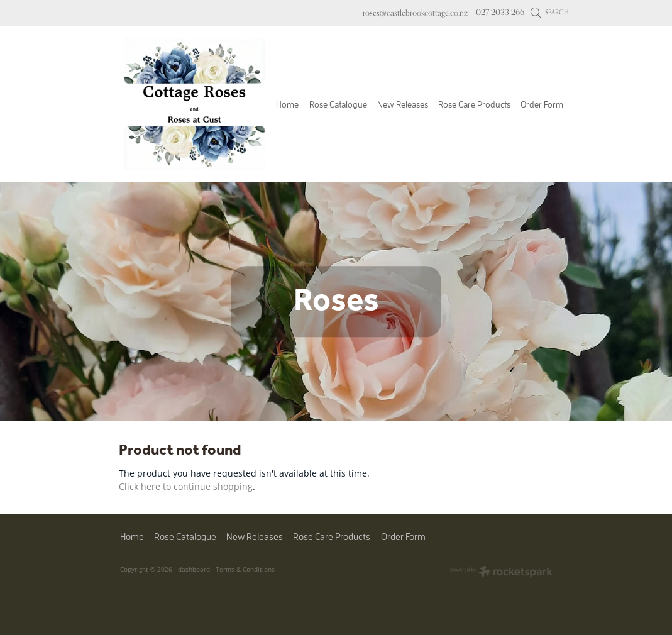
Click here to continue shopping (186, 486)
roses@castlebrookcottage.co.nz (415, 12)
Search (550, 12)
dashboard (194, 569)
